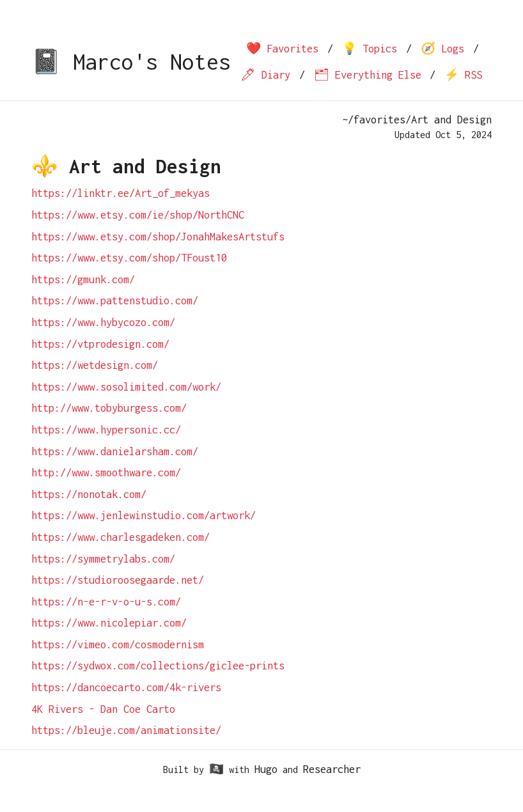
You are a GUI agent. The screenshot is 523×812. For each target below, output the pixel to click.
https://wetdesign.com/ (95, 365)
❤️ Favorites (282, 49)
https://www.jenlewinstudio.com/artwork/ (144, 515)
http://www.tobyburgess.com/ (109, 408)
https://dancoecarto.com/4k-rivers (126, 687)
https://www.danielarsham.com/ (115, 451)
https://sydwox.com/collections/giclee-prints (158, 666)
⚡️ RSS (463, 75)
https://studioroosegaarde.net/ (118, 580)
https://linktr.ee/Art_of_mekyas (121, 193)
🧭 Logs (442, 49)
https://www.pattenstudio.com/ (115, 301)
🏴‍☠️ (216, 769)
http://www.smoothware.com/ (106, 472)
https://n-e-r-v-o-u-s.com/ (106, 602)
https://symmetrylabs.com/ (103, 559)
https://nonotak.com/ (89, 494)
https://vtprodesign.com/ (100, 344)
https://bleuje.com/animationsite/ (126, 730)
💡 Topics (370, 49)
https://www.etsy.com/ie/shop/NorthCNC (138, 215)
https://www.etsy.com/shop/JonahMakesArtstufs (158, 237)
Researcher (332, 769)
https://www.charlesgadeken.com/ (121, 537)
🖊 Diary (265, 75)
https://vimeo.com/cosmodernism (118, 644)
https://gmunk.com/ (83, 279)
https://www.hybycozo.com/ (103, 322)
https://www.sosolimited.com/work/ (126, 387)
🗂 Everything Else (368, 75)
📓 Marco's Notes (131, 62)
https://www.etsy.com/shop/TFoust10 (129, 258)
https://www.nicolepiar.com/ (109, 623)
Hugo (266, 769)
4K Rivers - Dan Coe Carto (103, 709)
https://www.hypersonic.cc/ (106, 430)
